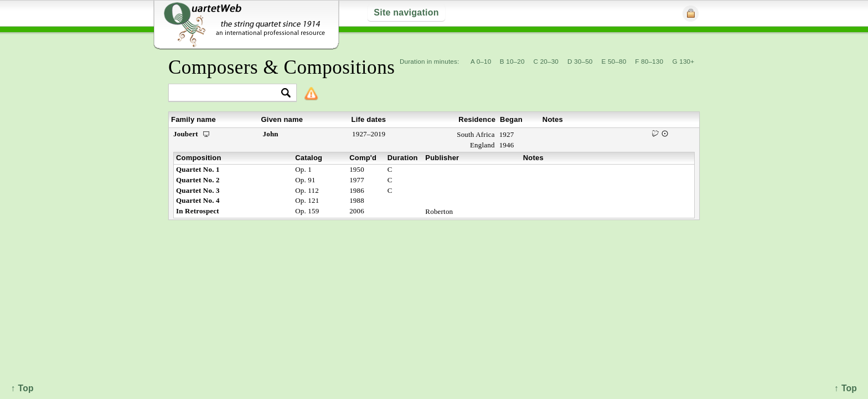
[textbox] (228, 93)
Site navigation (406, 12)
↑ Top (846, 388)
